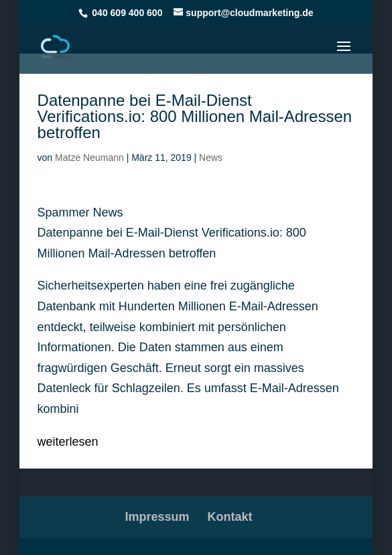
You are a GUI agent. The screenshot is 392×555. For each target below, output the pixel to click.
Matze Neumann (89, 158)
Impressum (157, 517)
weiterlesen (68, 442)
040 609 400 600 (127, 13)
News (211, 158)
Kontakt (230, 517)
